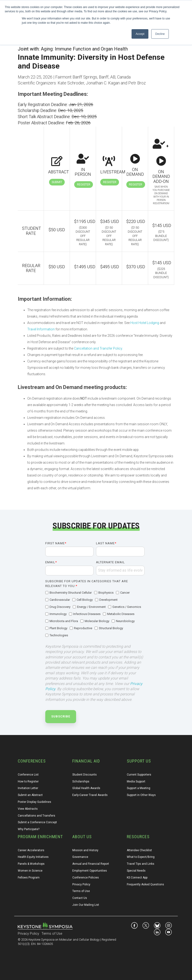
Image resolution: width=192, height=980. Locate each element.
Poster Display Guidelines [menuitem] (34, 802)
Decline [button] (160, 34)
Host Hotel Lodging (145, 323)
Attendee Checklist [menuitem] (139, 850)
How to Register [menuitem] (28, 781)
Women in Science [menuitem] (30, 871)
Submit (57, 182)
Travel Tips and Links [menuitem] (141, 864)
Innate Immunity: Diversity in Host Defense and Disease (91, 62)
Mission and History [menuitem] (85, 850)
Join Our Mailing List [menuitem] (86, 905)
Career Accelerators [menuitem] (31, 850)
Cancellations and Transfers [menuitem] (37, 816)
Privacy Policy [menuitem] (81, 884)
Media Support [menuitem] (136, 781)
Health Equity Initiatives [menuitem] (33, 857)
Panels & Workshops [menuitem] (31, 864)
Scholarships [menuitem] (81, 781)
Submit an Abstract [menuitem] (30, 795)
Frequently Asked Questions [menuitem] (145, 884)
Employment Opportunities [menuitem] (90, 871)
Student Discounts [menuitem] (85, 775)
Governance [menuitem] (80, 857)
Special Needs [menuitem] (136, 871)
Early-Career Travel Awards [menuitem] (90, 795)
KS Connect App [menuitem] (137, 878)
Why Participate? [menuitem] (29, 829)
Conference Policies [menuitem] (86, 878)
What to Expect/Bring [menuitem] (141, 857)
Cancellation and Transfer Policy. (98, 348)
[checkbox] (95, 614)
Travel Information (41, 329)
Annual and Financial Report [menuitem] (91, 864)
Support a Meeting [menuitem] (139, 788)
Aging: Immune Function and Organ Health (84, 49)
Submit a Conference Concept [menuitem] (37, 822)
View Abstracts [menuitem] (28, 809)
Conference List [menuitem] (28, 775)
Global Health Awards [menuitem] (86, 788)
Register (84, 185)
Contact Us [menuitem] (80, 898)
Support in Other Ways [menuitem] (141, 795)
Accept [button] (140, 34)
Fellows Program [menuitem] (29, 878)
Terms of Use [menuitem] (81, 891)
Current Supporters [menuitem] (139, 775)
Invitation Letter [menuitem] (28, 788)
